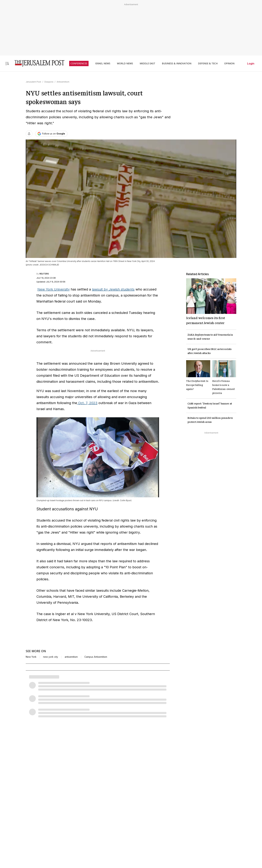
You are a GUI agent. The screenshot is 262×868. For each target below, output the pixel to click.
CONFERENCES (79, 63)
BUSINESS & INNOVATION (177, 63)
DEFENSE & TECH (208, 63)
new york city (51, 657)
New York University (54, 289)
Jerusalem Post (33, 82)
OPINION (229, 63)
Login (251, 63)
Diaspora (49, 82)
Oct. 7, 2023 (87, 403)
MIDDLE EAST (147, 63)
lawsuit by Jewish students (113, 289)
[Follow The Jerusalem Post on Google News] (51, 134)
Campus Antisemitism (96, 657)
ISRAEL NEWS (103, 63)
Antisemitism (63, 82)
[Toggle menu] (7, 63)
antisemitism (71, 657)
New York (31, 657)
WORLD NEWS (125, 63)
